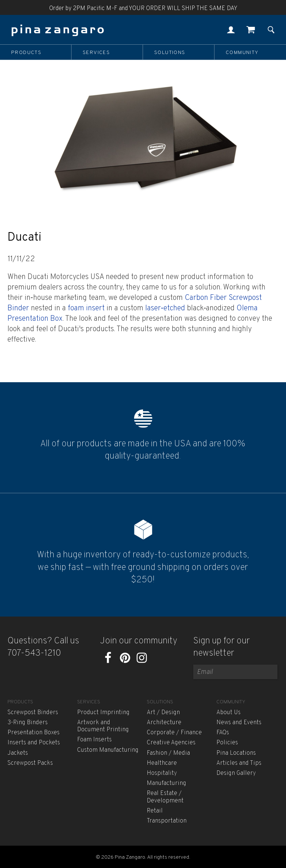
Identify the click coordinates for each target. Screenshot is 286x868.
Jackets (18, 753)
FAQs (223, 733)
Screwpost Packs (30, 763)
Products (26, 53)
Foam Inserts (94, 740)
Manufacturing (166, 783)
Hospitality (162, 773)
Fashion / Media (168, 753)
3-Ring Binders (28, 723)
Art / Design (163, 713)
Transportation (167, 821)
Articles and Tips (239, 763)
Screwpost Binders (33, 713)
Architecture (164, 723)
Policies (227, 743)
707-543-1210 (34, 653)
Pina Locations (236, 753)
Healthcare (162, 763)
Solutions (170, 53)
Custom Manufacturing (108, 750)
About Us (228, 713)
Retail (155, 811)
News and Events (239, 723)
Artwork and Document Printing (103, 726)
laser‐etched (164, 308)
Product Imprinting (103, 713)
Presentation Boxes (34, 733)
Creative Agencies (171, 743)
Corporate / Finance (174, 733)
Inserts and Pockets (34, 743)
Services (96, 53)
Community (242, 53)
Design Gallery (236, 773)
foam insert (86, 308)
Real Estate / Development (165, 797)
